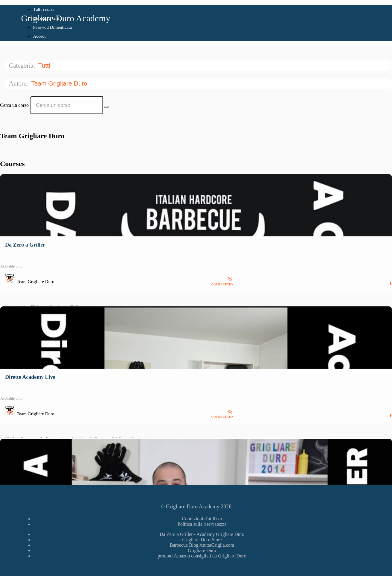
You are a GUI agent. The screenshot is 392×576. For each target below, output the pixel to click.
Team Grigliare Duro (60, 83)
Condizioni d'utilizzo (202, 519)
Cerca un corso (14, 105)
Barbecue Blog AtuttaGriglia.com (202, 545)
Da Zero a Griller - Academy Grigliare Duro (202, 534)
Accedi (39, 36)
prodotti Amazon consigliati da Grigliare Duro (202, 556)
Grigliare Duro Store (202, 540)
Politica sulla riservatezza (202, 524)
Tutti (45, 65)
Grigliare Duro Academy (66, 18)
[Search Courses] (106, 107)
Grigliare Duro (202, 550)
